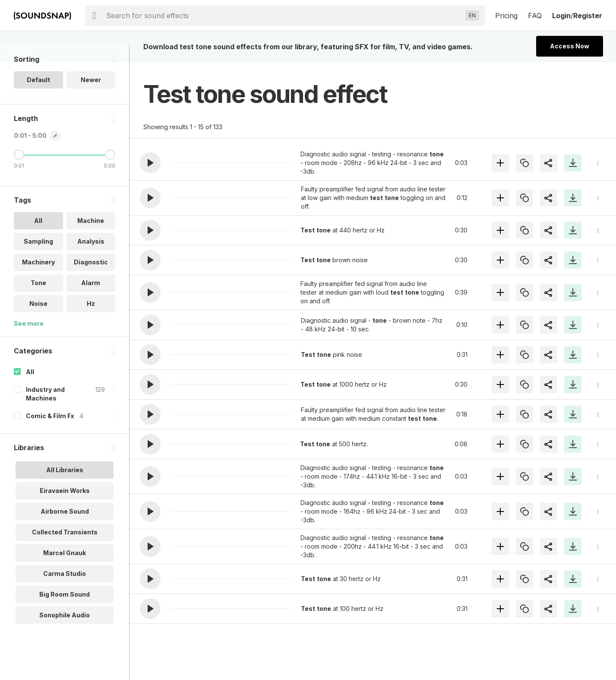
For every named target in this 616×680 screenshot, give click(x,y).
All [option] (38, 237)
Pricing (506, 16)
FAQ (535, 16)
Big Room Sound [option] (65, 611)
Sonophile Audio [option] (65, 632)
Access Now (570, 46)
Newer (91, 97)
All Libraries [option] (65, 487)
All (30, 389)
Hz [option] (91, 320)
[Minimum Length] (19, 172)
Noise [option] (38, 320)
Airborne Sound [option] (65, 528)
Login (561, 16)
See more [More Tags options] (29, 340)
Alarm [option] (91, 300)
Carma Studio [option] (65, 590)
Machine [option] (91, 237)
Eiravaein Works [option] (65, 507)
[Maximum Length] (110, 172)
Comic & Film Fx (50, 433)
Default (38, 97)
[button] (150, 163)
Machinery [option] (38, 279)
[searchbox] (284, 16)
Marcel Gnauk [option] (65, 570)
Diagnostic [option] (91, 279)
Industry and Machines (45, 411)
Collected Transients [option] (65, 549)
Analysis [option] (91, 258)
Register (588, 16)
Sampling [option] (38, 258)
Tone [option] (38, 300)
